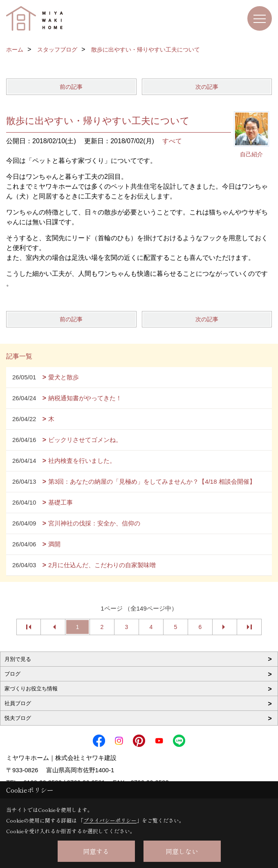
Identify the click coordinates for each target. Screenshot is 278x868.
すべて (172, 141)
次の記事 (207, 87)
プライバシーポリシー (110, 820)
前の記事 (71, 87)
